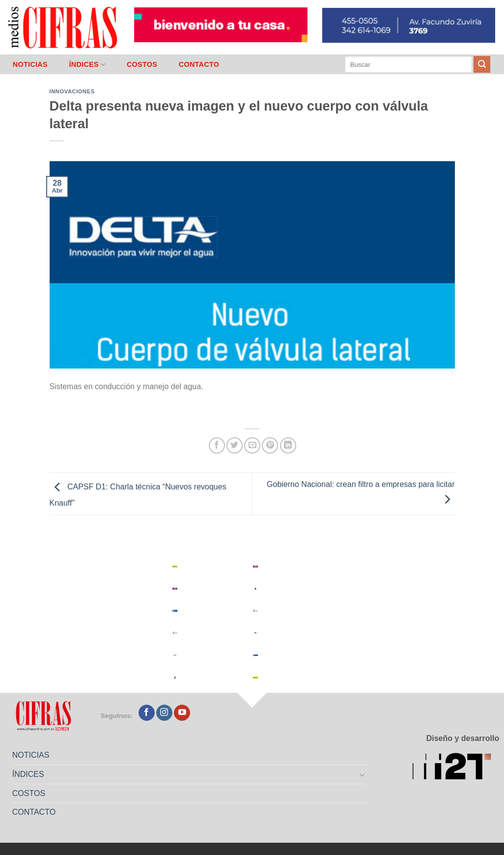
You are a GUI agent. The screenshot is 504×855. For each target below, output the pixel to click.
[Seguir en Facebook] (147, 713)
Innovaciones (72, 91)
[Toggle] (362, 774)
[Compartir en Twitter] (235, 445)
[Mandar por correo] (252, 445)
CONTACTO (199, 64)
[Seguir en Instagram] (164, 713)
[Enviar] (482, 64)
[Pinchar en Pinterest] (270, 445)
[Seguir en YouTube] (182, 713)
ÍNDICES (87, 65)
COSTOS (142, 64)
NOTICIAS (30, 64)
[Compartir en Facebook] (217, 445)
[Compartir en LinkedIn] (288, 445)
